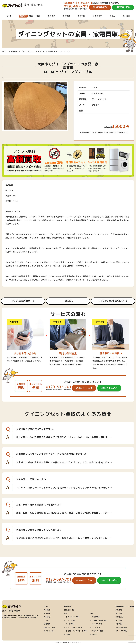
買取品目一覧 (69, 610)
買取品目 (23, 16)
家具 (66, 613)
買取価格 (51, 16)
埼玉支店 (119, 613)
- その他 (67, 634)
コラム (112, 16)
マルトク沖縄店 (121, 631)
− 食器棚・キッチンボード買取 (76, 631)
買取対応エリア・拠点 (125, 606)
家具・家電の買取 (22, 4)
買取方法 (81, 16)
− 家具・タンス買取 (72, 617)
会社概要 (126, 16)
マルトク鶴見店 (121, 627)
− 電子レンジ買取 (97, 631)
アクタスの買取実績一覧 (23, 301)
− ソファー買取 (70, 620)
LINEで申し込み (123, 7)
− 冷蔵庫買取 (95, 617)
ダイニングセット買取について (113, 301)
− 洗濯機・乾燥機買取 (99, 620)
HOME (9, 16)
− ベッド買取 (69, 624)
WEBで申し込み (100, 7)
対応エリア (97, 16)
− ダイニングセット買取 (73, 627)
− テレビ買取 (95, 627)
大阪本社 (119, 610)
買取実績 (66, 16)
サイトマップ (49, 631)
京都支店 (119, 624)
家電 (92, 613)
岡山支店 (119, 620)
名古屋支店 (120, 617)
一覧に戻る (68, 301)
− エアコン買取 (96, 624)
